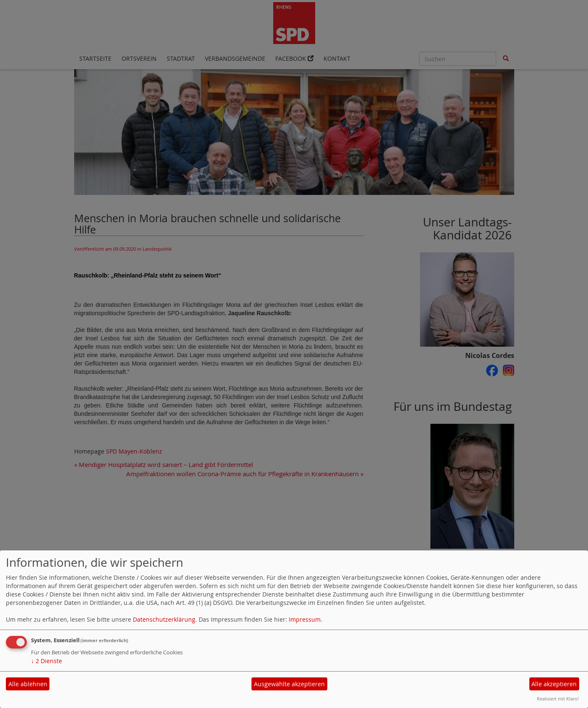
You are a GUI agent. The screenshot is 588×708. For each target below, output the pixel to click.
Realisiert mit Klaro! (558, 699)
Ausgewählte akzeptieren (289, 684)
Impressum (305, 619)
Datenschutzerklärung (164, 619)
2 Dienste (47, 661)
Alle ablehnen (28, 684)
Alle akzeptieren (554, 684)
